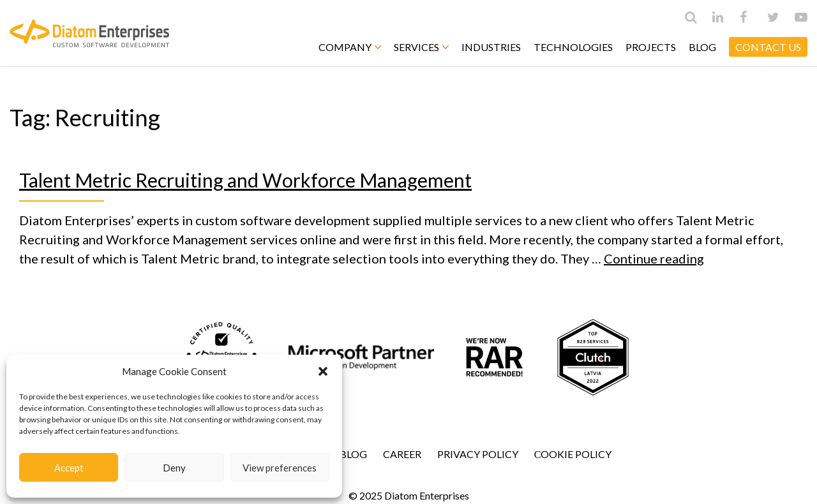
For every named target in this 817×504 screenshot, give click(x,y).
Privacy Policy (478, 454)
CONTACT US (768, 47)
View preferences (280, 468)
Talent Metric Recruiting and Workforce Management (245, 180)
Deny (174, 468)
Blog (702, 47)
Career (402, 454)
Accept (69, 468)
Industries (491, 47)
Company (350, 47)
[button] (323, 371)
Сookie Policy (573, 454)
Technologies (573, 47)
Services (421, 47)
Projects (651, 47)
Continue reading (654, 258)
